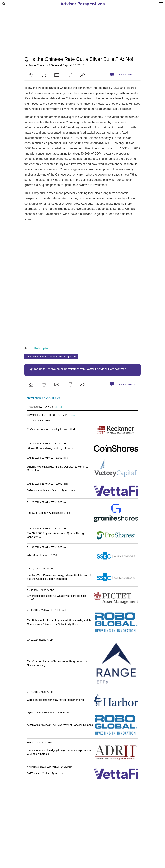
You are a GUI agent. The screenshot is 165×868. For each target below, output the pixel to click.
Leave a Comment (123, 75)
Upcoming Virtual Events (48, 415)
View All (58, 407)
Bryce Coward (37, 65)
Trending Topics (40, 407)
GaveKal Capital (61, 65)
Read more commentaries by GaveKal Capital (51, 357)
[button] (31, 75)
